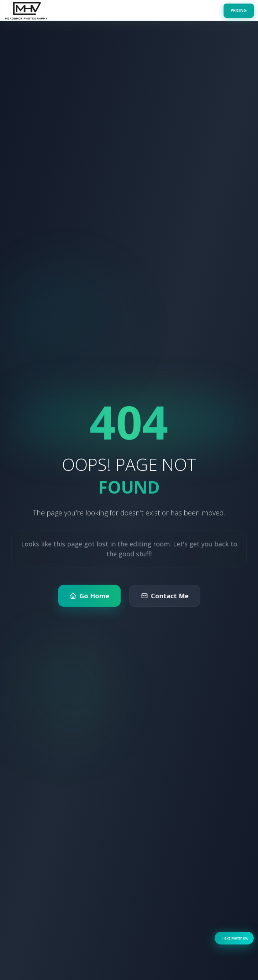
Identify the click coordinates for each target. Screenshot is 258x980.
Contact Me (164, 600)
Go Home (90, 600)
